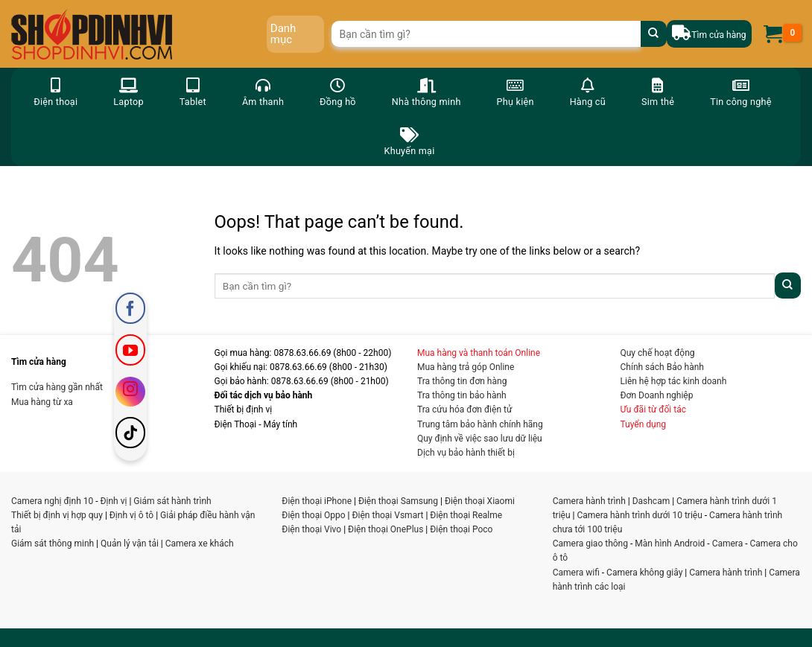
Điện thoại (55, 91)
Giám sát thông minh (53, 544)
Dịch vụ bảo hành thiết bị (466, 453)
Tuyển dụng (644, 424)
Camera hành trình (589, 501)
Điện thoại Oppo (313, 515)
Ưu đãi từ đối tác (654, 409)
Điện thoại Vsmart (388, 515)
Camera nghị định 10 (52, 501)
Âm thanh (263, 91)
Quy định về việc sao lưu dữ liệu (480, 439)
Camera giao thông (590, 544)
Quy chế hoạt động (658, 353)
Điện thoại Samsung (398, 501)
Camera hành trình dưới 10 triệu (639, 515)
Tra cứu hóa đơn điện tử (464, 409)
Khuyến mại (410, 140)
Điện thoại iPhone (317, 501)
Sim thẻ (658, 91)
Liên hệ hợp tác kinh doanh (674, 381)
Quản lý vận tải (130, 544)
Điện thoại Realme (466, 515)
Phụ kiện (516, 91)
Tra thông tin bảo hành (462, 395)
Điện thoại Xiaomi (480, 501)
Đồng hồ (338, 91)
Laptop (128, 91)
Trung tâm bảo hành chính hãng (480, 424)
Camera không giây (644, 573)
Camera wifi (576, 573)
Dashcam (651, 501)
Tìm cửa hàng (719, 35)
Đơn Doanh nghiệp (657, 395)
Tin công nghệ (741, 91)
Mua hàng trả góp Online (466, 367)
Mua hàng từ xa (42, 402)
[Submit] (654, 34)
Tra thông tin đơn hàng (462, 381)
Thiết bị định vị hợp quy (57, 515)
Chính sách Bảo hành (662, 367)
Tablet (193, 91)
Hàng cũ (588, 91)
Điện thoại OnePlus (386, 529)
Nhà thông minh (426, 91)
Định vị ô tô (131, 515)
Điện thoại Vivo (311, 529)
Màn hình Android (670, 544)
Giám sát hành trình (172, 501)
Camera (728, 544)
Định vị (114, 501)
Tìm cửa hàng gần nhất (57, 387)
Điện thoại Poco (461, 529)
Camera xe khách (200, 544)
